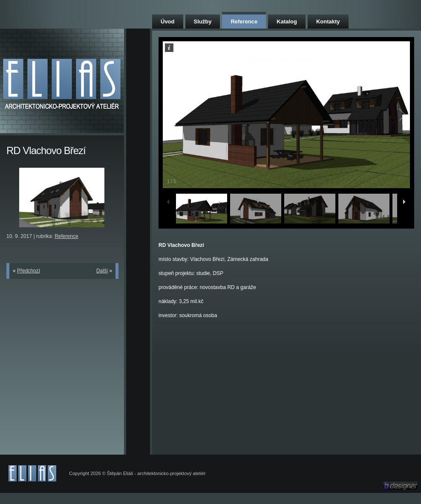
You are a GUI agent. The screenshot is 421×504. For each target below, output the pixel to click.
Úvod (168, 21)
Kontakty (328, 21)
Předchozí (29, 271)
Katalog (287, 21)
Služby (203, 21)
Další (102, 271)
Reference (244, 21)
